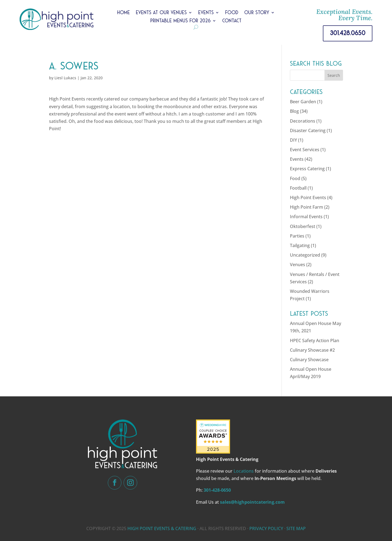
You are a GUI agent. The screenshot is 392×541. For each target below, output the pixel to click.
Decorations (303, 121)
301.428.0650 (348, 33)
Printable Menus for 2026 (180, 21)
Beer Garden (303, 102)
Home (123, 13)
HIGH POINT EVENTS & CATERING (162, 528)
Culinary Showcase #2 (312, 350)
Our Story (257, 13)
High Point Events (308, 197)
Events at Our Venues (161, 13)
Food (232, 13)
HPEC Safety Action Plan (315, 341)
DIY (293, 140)
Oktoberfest (303, 226)
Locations (244, 471)
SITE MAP (296, 528)
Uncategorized (305, 255)
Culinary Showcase (309, 360)
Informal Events (306, 217)
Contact (232, 21)
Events (206, 13)
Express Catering (307, 169)
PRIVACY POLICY (266, 528)
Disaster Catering (308, 130)
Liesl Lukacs (65, 78)
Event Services (305, 150)
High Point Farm (307, 207)
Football (298, 188)
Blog (294, 111)
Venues (298, 265)
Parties (297, 236)
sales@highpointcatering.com (252, 502)
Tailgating (300, 245)
